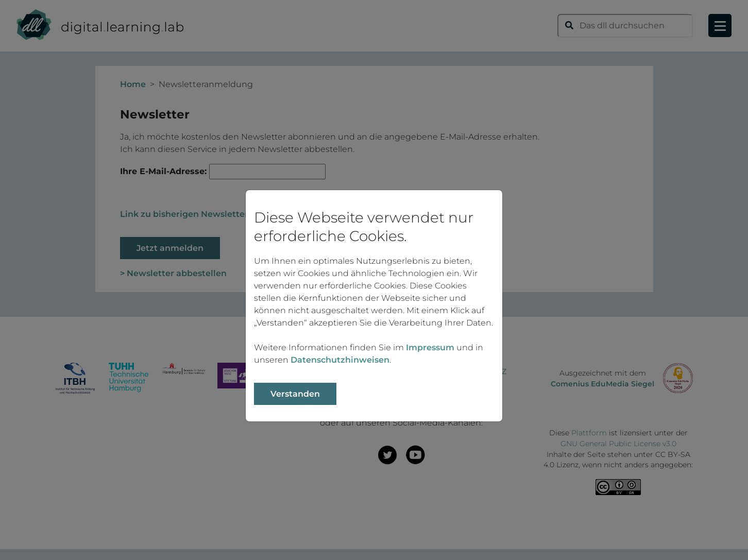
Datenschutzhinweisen (340, 360)
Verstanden (295, 394)
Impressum (430, 347)
